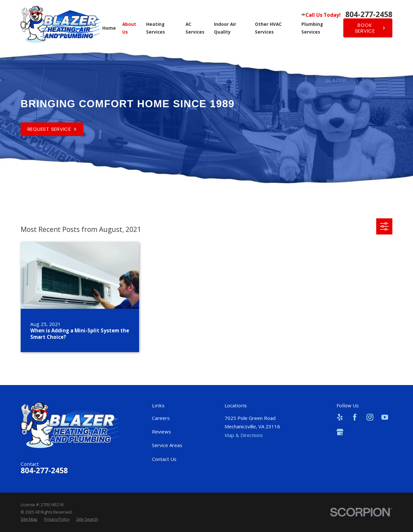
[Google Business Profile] (340, 432)
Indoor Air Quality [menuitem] (225, 28)
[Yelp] (340, 417)
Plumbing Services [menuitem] (312, 28)
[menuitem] (29, 519)
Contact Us (164, 459)
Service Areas (167, 445)
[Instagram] (370, 417)
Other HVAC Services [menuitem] (268, 28)
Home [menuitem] (109, 28)
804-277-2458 (369, 15)
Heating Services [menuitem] (156, 28)
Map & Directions (244, 435)
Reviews (161, 432)
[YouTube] (385, 417)
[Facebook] (355, 417)
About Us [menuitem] (129, 28)
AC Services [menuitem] (195, 28)
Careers (161, 418)
